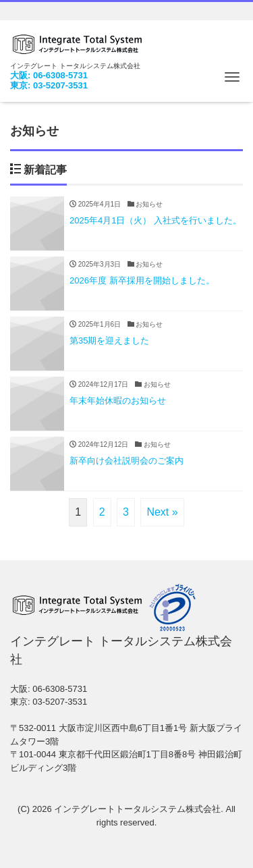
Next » (162, 512)
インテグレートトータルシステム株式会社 (137, 809)
